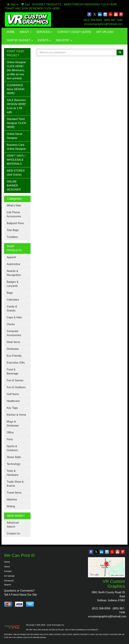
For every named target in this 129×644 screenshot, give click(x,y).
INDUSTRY (64, 40)
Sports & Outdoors (12, 448)
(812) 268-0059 (93, 20)
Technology (14, 464)
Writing (11, 506)
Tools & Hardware (13, 473)
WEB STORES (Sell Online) (16, 173)
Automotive (13, 264)
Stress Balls (14, 457)
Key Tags (12, 408)
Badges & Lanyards (13, 284)
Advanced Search (13, 525)
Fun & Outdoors (16, 387)
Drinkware (13, 349)
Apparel (11, 257)
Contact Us (13, 534)
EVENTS (44, 40)
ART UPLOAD (105, 32)
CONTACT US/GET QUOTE (74, 32)
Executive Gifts (16, 363)
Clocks (11, 324)
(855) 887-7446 (113, 20)
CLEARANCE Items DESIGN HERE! (16, 89)
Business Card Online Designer (16, 147)
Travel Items (14, 493)
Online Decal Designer (14, 136)
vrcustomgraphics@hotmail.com (103, 24)
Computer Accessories (14, 333)
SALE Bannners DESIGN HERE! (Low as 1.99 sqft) (16, 106)
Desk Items (13, 342)
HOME (11, 32)
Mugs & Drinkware (13, 424)
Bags (10, 293)
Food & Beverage (13, 372)
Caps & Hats (14, 317)
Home (7, 562)
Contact (8, 571)
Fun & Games (15, 380)
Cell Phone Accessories (14, 214)
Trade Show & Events (15, 484)
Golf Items (13, 394)
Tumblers (12, 237)
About (7, 567)
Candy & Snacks (12, 309)
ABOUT (25, 32)
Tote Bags (13, 230)
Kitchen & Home (16, 415)
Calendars (13, 300)
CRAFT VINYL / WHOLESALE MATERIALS (16, 160)
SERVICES (44, 32)
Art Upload (9, 576)
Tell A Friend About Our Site (20, 595)
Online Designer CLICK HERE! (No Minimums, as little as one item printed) (16, 70)
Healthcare (13, 401)
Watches (12, 500)
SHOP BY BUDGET (20, 40)
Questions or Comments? (19, 591)
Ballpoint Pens (15, 223)
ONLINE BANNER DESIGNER (14, 186)
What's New (14, 205)
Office (10, 432)
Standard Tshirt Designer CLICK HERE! (16, 123)
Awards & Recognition (14, 273)
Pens (10, 439)
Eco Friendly (14, 356)
